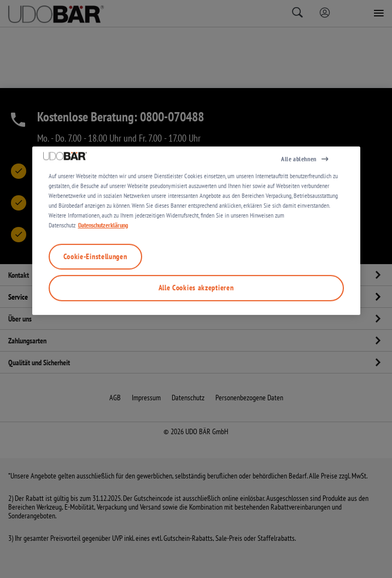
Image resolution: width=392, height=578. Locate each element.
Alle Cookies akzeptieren (196, 354)
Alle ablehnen (299, 224)
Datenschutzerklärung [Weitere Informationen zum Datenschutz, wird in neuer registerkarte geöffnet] (103, 291)
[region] (196, 296)
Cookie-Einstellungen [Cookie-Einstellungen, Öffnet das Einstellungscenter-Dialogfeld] (95, 322)
